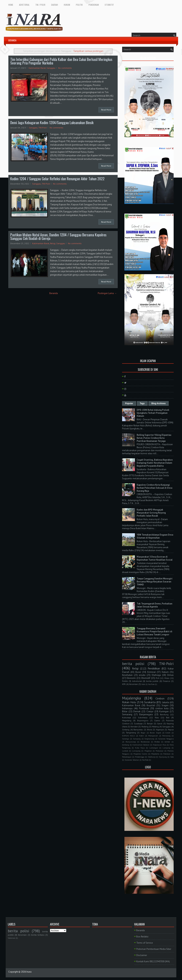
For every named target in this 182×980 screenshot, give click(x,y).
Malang (155, 727)
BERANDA (12, 40)
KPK (124, 684)
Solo (172, 757)
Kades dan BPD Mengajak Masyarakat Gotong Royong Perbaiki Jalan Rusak (151, 513)
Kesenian (134, 684)
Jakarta (166, 702)
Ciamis (157, 720)
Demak (137, 711)
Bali (168, 717)
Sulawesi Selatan (132, 760)
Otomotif (146, 678)
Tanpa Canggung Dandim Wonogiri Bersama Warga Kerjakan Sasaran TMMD (155, 582)
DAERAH (55, 5)
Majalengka (132, 698)
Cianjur (150, 711)
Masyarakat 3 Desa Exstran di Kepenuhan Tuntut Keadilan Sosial (155, 558)
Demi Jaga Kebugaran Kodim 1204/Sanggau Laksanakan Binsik (52, 123)
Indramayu (127, 708)
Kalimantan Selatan (141, 745)
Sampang (137, 739)
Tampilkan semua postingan (88, 51)
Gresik (168, 733)
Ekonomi (131, 678)
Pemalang (166, 736)
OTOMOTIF (109, 5)
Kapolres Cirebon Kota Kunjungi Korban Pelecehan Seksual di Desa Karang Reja (154, 488)
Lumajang (136, 751)
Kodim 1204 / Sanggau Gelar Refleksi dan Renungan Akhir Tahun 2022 (57, 179)
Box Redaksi (142, 937)
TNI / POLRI (40, 5)
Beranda (54, 293)
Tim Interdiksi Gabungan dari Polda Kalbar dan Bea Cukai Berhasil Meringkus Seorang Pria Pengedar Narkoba (61, 61)
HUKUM (67, 5)
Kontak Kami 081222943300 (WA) (153, 961)
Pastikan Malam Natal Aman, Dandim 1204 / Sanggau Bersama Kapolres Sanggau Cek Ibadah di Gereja (58, 237)
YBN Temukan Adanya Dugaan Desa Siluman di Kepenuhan (155, 536)
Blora (150, 730)
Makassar (160, 751)
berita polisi (133, 664)
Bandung (164, 714)
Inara (29, 972)
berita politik (152, 681)
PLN (157, 678)
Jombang (126, 745)
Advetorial (137, 681)
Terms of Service (145, 943)
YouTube (151, 684)
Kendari (134, 727)
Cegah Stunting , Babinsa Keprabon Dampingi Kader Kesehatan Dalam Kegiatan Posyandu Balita (155, 463)
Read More (106, 110)
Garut (160, 724)
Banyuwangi (131, 742)
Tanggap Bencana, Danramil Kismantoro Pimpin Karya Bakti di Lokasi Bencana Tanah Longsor (154, 632)
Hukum (165, 672)
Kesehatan (127, 675)
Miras (167, 678)
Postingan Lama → (107, 293)
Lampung (166, 748)
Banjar (150, 724)
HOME (11, 5)
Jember (167, 742)
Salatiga (126, 739)
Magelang (127, 720)
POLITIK (79, 5)
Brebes (157, 742)
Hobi (143, 684)
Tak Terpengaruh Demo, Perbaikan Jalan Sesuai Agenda (154, 605)
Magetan (148, 751)
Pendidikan (154, 668)
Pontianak (144, 708)
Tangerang (131, 733)
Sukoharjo (143, 717)
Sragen (165, 705)
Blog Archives (159, 403)
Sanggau (51, 68)
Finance (167, 681)
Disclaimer (142, 955)
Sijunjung (163, 757)
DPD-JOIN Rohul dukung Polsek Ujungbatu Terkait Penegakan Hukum (153, 413)
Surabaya (138, 724)
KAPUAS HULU (128, 736)
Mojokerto (155, 754)
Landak (125, 751)
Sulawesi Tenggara (166, 739)
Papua (171, 730)
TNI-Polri (43, 128)
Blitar (125, 711)
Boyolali (151, 705)
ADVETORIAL (24, 5)
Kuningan (164, 711)
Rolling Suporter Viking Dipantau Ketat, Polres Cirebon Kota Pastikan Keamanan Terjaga (154, 438)
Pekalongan (127, 757)
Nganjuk (160, 730)
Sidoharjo (152, 757)
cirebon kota (162, 708)
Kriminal (152, 672)
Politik (125, 681)
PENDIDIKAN (94, 5)
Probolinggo (140, 757)
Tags (142, 403)
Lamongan (154, 748)
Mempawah (153, 736)
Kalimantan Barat (37, 68)
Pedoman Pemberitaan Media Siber (154, 949)
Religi (53, 243)
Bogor (143, 733)
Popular (129, 403)
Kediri (142, 736)
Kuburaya (126, 717)
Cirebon (160, 698)
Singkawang (149, 739)
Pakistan (167, 754)
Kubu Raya (140, 748)
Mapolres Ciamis (140, 754)
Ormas (170, 675)
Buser (138, 672)
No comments (65, 68)
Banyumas (138, 730)
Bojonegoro (143, 720)
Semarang (127, 714)
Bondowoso (145, 742)
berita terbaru (38, 935)
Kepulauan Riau (160, 745)
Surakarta (150, 702)
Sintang (126, 730)
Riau (157, 717)
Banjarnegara (146, 714)
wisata (142, 675)
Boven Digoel (155, 733)
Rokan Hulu (129, 702)
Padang (145, 727)
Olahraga (156, 675)
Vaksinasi (12, 938)
